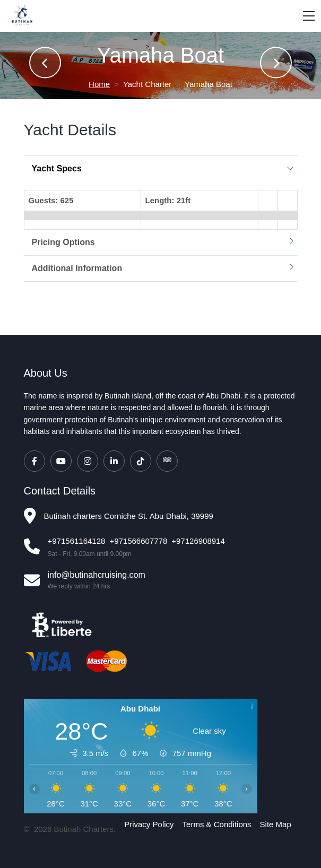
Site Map (276, 824)
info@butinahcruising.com (97, 575)
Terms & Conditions (217, 824)
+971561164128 (77, 541)
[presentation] (45, 63)
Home (99, 84)
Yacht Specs (57, 168)
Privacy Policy (149, 824)
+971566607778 (138, 541)
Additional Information (77, 268)
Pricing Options (63, 242)
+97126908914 (198, 541)
